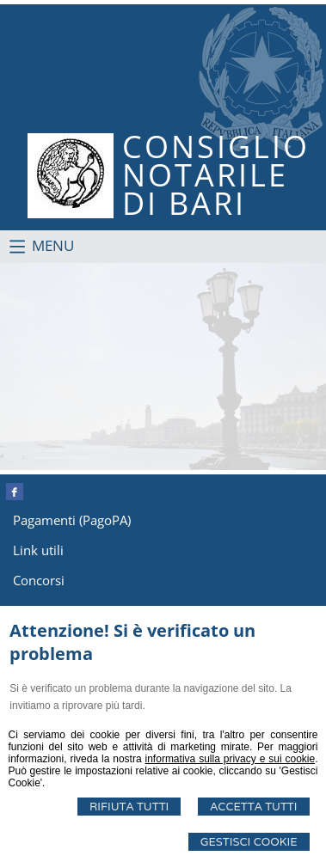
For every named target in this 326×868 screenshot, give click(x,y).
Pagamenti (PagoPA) (72, 520)
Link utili (38, 550)
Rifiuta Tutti (129, 807)
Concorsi (39, 580)
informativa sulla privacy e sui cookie (231, 759)
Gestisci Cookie (249, 842)
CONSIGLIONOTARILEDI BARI (216, 175)
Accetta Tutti (253, 807)
